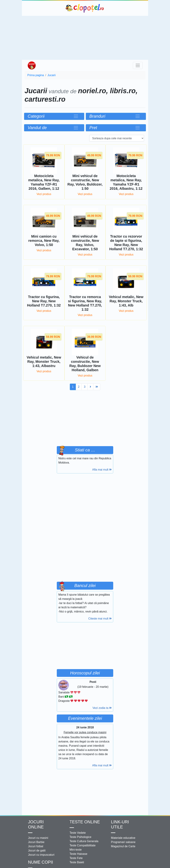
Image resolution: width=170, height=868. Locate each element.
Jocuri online (36, 824)
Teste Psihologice (81, 837)
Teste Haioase (78, 854)
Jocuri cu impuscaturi (41, 855)
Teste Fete (76, 858)
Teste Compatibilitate (83, 845)
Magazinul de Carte (123, 846)
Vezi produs (44, 194)
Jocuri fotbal (36, 846)
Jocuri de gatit (37, 851)
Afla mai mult (102, 470)
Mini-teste (76, 850)
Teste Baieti (77, 862)
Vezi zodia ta (102, 708)
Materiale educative (123, 838)
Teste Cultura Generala (84, 841)
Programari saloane (123, 842)
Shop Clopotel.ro (32, 65)
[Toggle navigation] (138, 65)
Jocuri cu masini (38, 838)
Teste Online (85, 822)
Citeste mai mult (100, 619)
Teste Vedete (78, 833)
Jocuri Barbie (36, 842)
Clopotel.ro (85, 8)
